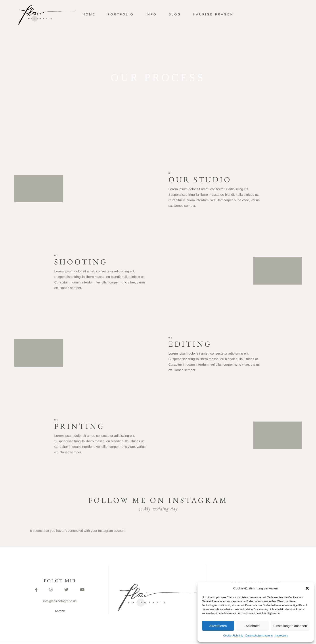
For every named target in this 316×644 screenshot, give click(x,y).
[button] (307, 588)
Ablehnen (252, 626)
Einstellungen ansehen (290, 626)
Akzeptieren (218, 626)
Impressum (281, 636)
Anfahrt (60, 611)
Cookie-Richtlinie (233, 636)
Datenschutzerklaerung (259, 636)
